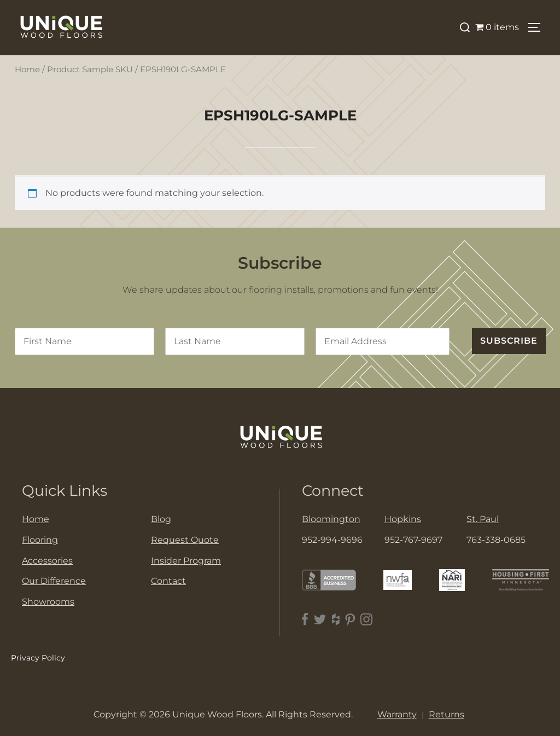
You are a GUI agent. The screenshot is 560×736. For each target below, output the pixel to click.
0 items (497, 27)
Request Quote (185, 540)
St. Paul (483, 519)
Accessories (47, 561)
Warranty (397, 714)
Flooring (40, 540)
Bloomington (331, 519)
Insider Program (186, 561)
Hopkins (403, 519)
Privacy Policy (38, 658)
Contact (168, 581)
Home (27, 69)
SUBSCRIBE (509, 341)
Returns (447, 714)
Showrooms (48, 602)
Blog (161, 519)
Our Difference (54, 581)
